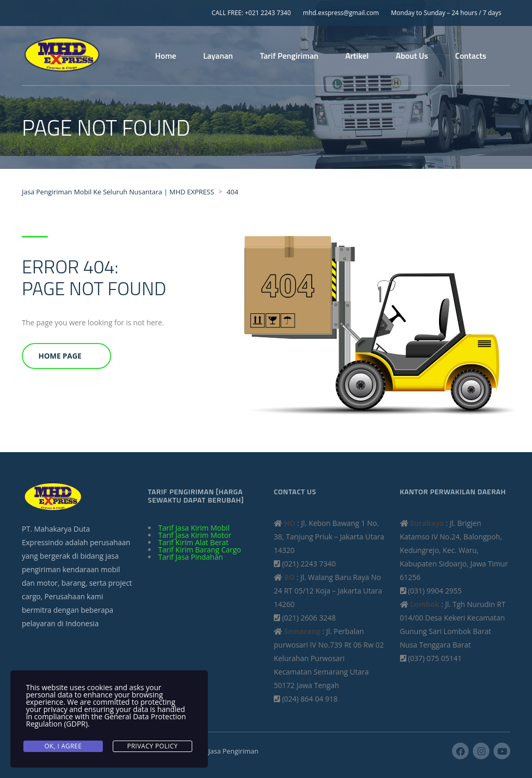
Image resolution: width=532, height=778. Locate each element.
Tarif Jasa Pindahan (191, 557)
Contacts (471, 56)
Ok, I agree (63, 746)
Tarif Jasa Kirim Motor (195, 535)
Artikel (357, 56)
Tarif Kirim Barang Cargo (200, 550)
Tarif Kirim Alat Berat (194, 542)
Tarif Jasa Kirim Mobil (194, 528)
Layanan (218, 56)
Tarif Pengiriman (289, 56)
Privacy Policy (153, 746)
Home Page (60, 356)
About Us (412, 56)
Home (166, 56)
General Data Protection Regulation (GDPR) (106, 720)
